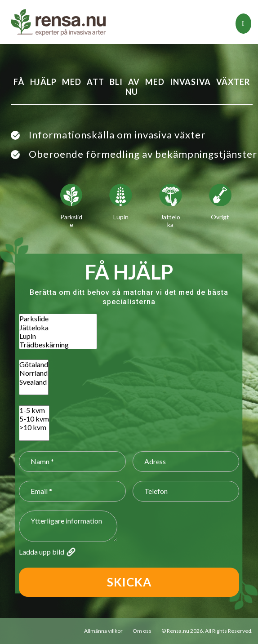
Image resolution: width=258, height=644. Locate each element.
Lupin (58, 336)
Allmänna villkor (103, 631)
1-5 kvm (34, 410)
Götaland (34, 364)
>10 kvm (34, 427)
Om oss (142, 631)
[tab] (243, 24)
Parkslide (58, 318)
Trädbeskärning (58, 344)
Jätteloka (58, 327)
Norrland (34, 373)
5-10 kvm (34, 419)
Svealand (34, 382)
